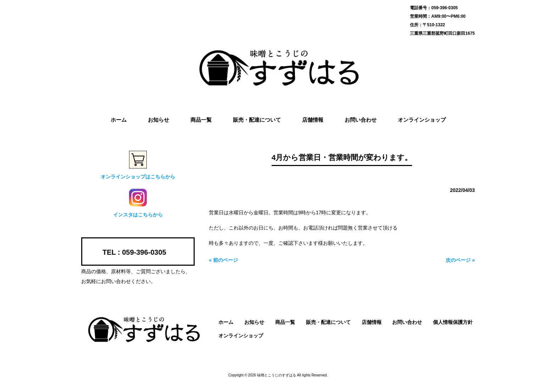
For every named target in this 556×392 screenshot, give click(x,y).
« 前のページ (223, 260)
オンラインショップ (241, 336)
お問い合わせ (407, 322)
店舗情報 (372, 322)
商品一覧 (285, 322)
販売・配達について (328, 322)
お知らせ (254, 322)
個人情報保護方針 (453, 322)
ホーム (226, 322)
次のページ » (460, 260)
